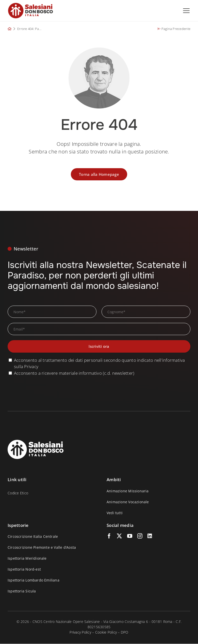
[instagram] (140, 536)
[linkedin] (150, 536)
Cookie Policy (106, 632)
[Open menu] (186, 11)
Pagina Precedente (174, 29)
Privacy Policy (80, 632)
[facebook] (109, 536)
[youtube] (130, 536)
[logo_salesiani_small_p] (30, 5)
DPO (125, 632)
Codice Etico (18, 493)
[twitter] (119, 536)
